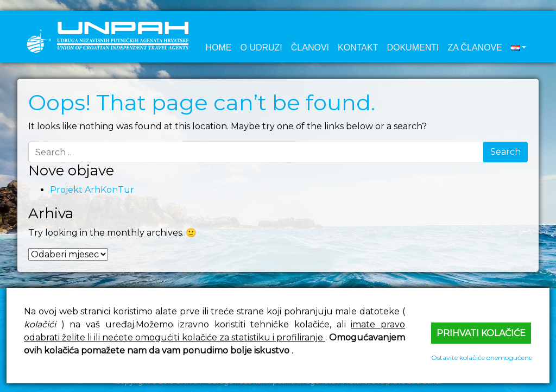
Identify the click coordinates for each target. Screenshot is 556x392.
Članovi (310, 48)
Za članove (475, 48)
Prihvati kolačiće (481, 333)
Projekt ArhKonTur (92, 190)
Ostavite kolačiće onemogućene (482, 358)
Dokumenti (413, 48)
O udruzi (261, 48)
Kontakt (358, 48)
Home (218, 48)
